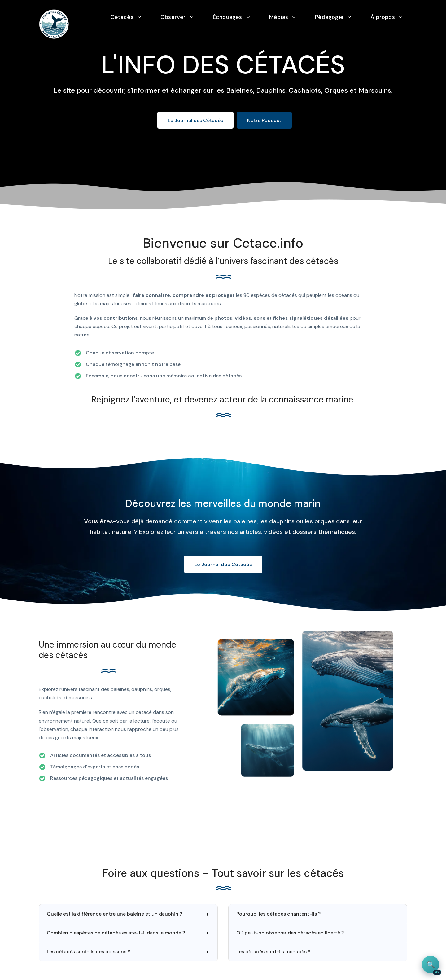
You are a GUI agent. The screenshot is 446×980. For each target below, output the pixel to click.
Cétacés (122, 17)
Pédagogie (329, 17)
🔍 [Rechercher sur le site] (433, 967)
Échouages (227, 17)
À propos (383, 17)
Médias (279, 17)
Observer (173, 17)
